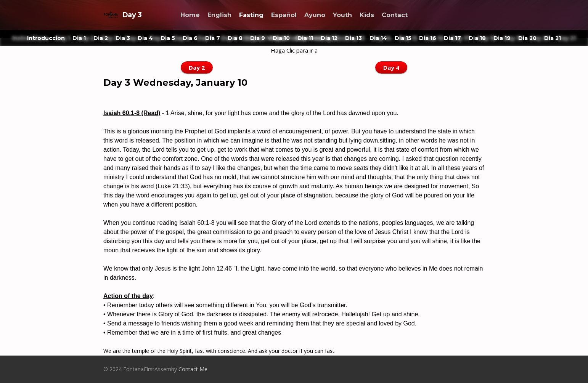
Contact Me (193, 369)
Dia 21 (553, 38)
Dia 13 (353, 38)
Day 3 (122, 15)
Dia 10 (281, 38)
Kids (367, 15)
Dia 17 (452, 38)
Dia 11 (305, 38)
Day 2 (197, 67)
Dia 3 (123, 38)
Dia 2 (101, 38)
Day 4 (391, 67)
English (219, 15)
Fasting (251, 15)
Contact (395, 15)
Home (190, 15)
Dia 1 (79, 38)
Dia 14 (378, 38)
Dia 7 (213, 38)
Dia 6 (190, 38)
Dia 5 (168, 38)
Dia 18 (477, 38)
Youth (342, 15)
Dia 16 (428, 38)
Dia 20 (527, 38)
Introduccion (46, 38)
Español (284, 15)
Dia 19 (502, 38)
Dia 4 (145, 38)
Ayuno (315, 15)
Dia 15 (403, 38)
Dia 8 (235, 38)
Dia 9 (258, 38)
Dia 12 (329, 38)
